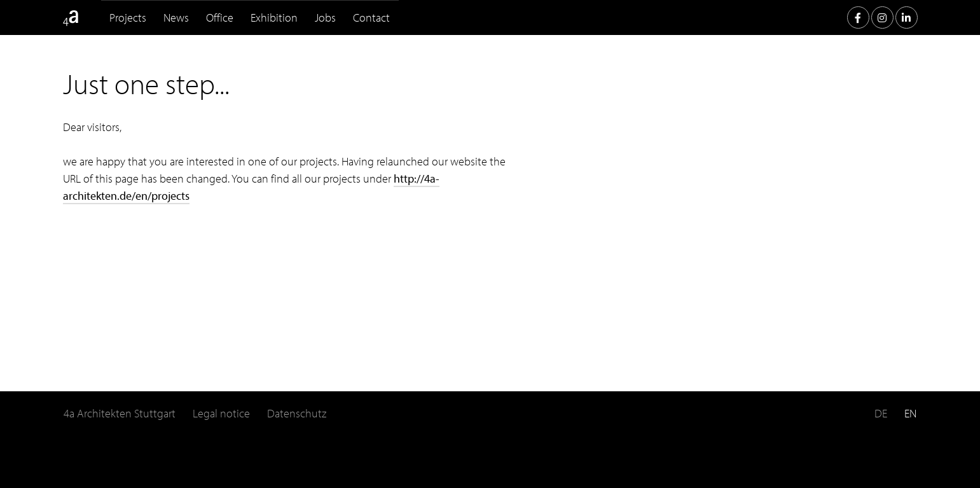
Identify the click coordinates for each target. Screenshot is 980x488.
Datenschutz (297, 413)
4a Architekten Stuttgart (120, 413)
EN (910, 413)
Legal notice (221, 413)
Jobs (325, 17)
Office (220, 17)
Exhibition (274, 17)
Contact (371, 17)
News (176, 17)
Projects (128, 17)
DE (881, 413)
